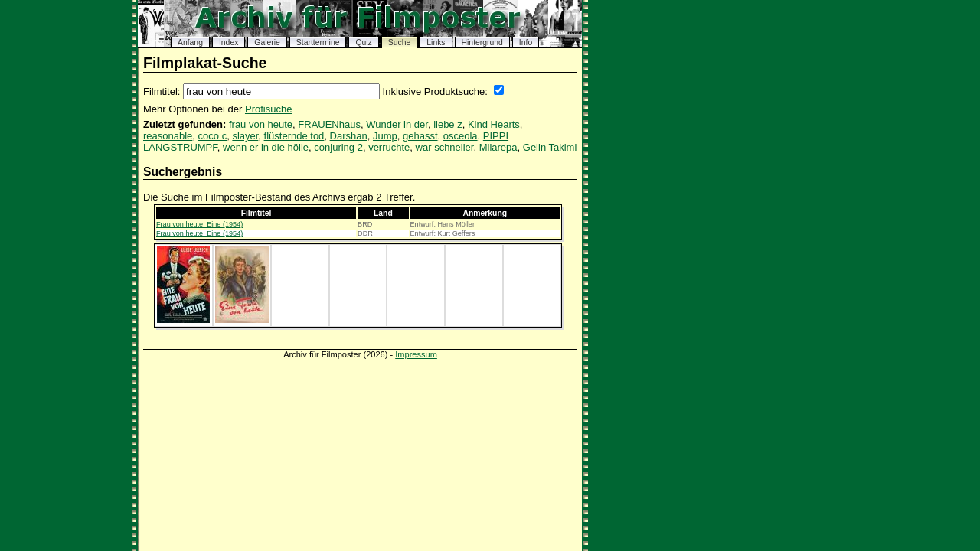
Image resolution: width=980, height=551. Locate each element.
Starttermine (318, 42)
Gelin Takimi (550, 147)
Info (526, 42)
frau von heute (261, 124)
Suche (399, 42)
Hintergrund (482, 42)
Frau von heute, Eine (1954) (199, 224)
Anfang (190, 42)
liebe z (448, 124)
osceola (461, 136)
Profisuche (268, 109)
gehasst (420, 136)
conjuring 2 (338, 147)
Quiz (363, 42)
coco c (213, 136)
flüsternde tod (294, 136)
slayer (245, 136)
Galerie (267, 42)
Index (229, 42)
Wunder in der (397, 124)
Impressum (416, 354)
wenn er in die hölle (266, 147)
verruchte (389, 147)
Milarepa (498, 147)
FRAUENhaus (329, 124)
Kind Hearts (494, 124)
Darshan (349, 136)
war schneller (445, 147)
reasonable (168, 136)
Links (436, 42)
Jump (385, 136)
